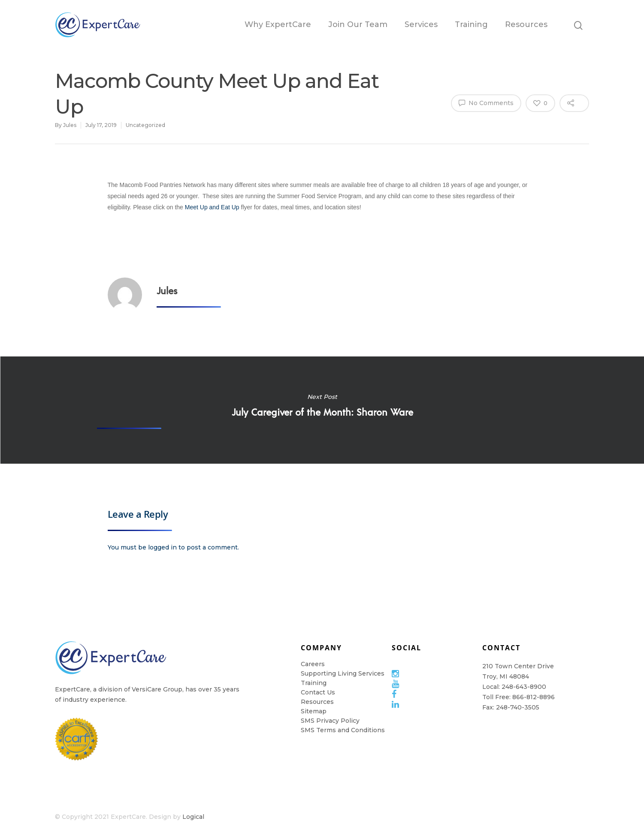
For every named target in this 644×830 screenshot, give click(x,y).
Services (421, 24)
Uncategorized (145, 125)
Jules (70, 125)
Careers (313, 664)
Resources (526, 24)
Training (471, 24)
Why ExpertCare (278, 24)
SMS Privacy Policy (330, 721)
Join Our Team (358, 24)
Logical (193, 817)
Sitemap (314, 711)
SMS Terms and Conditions (343, 730)
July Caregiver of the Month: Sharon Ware (322, 410)
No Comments (486, 103)
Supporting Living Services (343, 673)
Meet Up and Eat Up (212, 207)
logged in (162, 547)
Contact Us (318, 692)
